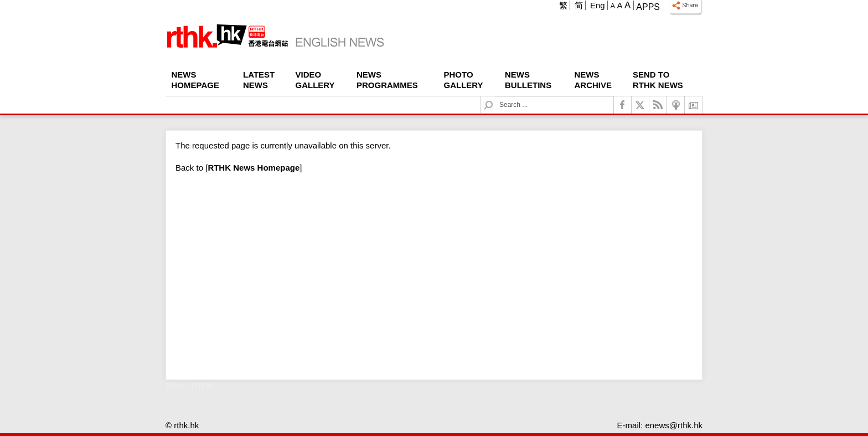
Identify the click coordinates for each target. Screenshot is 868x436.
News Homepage (195, 80)
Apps (648, 7)
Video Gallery (315, 80)
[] (254, 168)
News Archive (593, 80)
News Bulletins (528, 80)
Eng (598, 5)
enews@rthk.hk (674, 425)
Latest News (259, 80)
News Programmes (387, 80)
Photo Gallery (464, 80)
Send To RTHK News (658, 80)
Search (495, 97)
